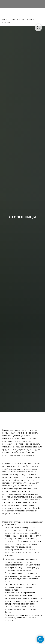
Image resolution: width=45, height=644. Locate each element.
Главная (5, 20)
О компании (14, 20)
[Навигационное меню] (41, 4)
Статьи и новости (27, 20)
